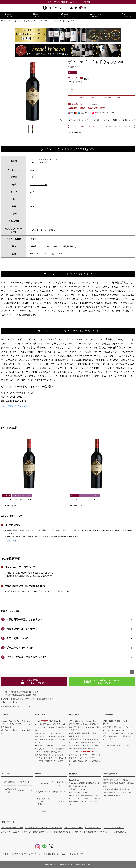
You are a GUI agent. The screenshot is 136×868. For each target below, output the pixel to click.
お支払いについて (43, 792)
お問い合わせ (35, 854)
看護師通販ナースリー (42, 832)
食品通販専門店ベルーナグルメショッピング (43, 828)
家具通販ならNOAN (93, 828)
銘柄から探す (37, 15)
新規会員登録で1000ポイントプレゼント (34, 682)
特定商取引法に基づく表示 (55, 854)
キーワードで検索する (126, 15)
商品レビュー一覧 (25, 790)
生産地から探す (9, 15)
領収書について (59, 792)
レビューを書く (76, 133)
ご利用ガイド (43, 783)
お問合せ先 (108, 715)
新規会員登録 (9, 782)
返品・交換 (74, 715)
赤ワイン (34, 192)
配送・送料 (40, 715)
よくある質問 (59, 802)
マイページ (6, 774)
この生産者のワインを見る (15, 406)
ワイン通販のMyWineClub (12, 828)
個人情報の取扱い (77, 854)
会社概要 (73, 774)
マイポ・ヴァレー (38, 185)
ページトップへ (132, 672)
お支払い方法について (77, 120)
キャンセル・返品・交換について (43, 801)
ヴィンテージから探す (96, 15)
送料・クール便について (123, 120)
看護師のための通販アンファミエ (68, 832)
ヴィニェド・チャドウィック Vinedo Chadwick (31, 21)
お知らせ (43, 811)
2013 (32, 170)
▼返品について (84, 761)
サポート (39, 774)
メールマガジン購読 (9, 790)
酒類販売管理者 (110, 774)
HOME (3, 21)
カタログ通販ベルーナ (73, 828)
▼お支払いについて (16, 730)
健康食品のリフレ (121, 832)
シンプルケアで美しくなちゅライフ (16, 832)
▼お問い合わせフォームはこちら (116, 745)
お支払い (5, 715)
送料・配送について (59, 783)
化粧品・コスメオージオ (114, 828)
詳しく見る (12, 541)
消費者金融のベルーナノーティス (98, 832)
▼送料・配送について (51, 739)
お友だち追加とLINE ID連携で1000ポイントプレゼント (102, 682)
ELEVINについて (19, 854)
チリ (10, 21)
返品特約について (100, 120)
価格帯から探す (65, 15)
